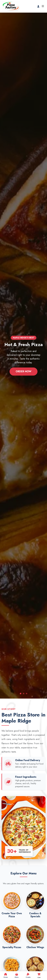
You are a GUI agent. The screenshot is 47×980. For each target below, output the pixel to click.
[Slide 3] (27, 694)
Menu (17, 976)
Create (28, 976)
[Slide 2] (24, 694)
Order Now (23, 371)
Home (6, 976)
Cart (39, 976)
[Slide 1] (21, 694)
